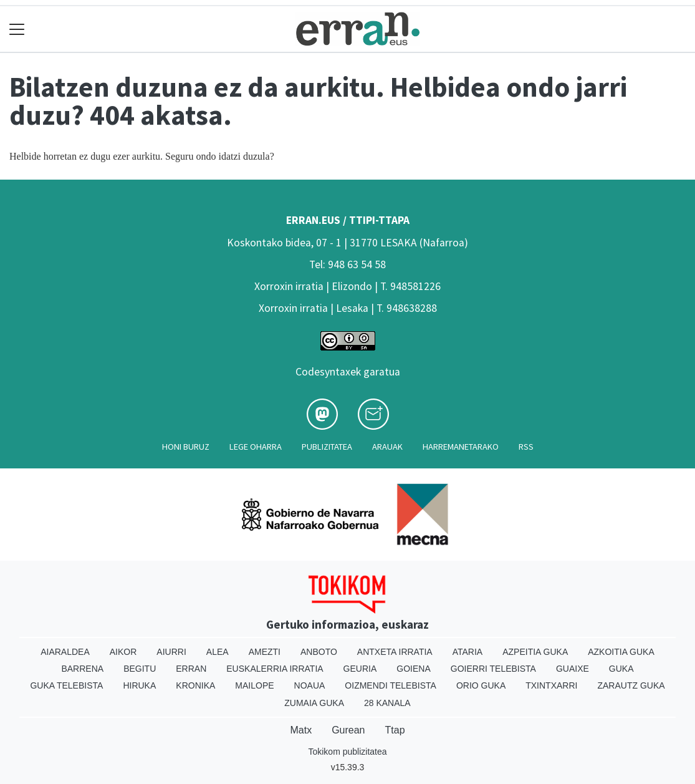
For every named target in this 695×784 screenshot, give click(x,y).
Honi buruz (186, 447)
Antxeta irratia (395, 652)
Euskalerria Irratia (275, 669)
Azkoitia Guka (621, 652)
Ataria (468, 652)
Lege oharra (256, 447)
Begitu (140, 669)
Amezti (265, 652)
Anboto (319, 652)
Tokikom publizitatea (347, 752)
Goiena (413, 669)
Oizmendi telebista (391, 685)
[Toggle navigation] (17, 29)
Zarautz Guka (631, 685)
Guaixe (573, 669)
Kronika (195, 685)
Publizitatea (327, 447)
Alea (218, 652)
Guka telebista (66, 685)
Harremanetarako (461, 447)
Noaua (310, 685)
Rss (526, 447)
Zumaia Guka (314, 703)
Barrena (82, 669)
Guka (621, 669)
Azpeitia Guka (535, 652)
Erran (191, 669)
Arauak (387, 447)
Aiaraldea (65, 652)
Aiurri (171, 652)
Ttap (395, 730)
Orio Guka (481, 685)
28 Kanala (387, 703)
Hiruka (139, 685)
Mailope (254, 685)
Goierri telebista (493, 669)
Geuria (360, 669)
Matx (301, 730)
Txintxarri (551, 685)
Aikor (123, 652)
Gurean (348, 730)
